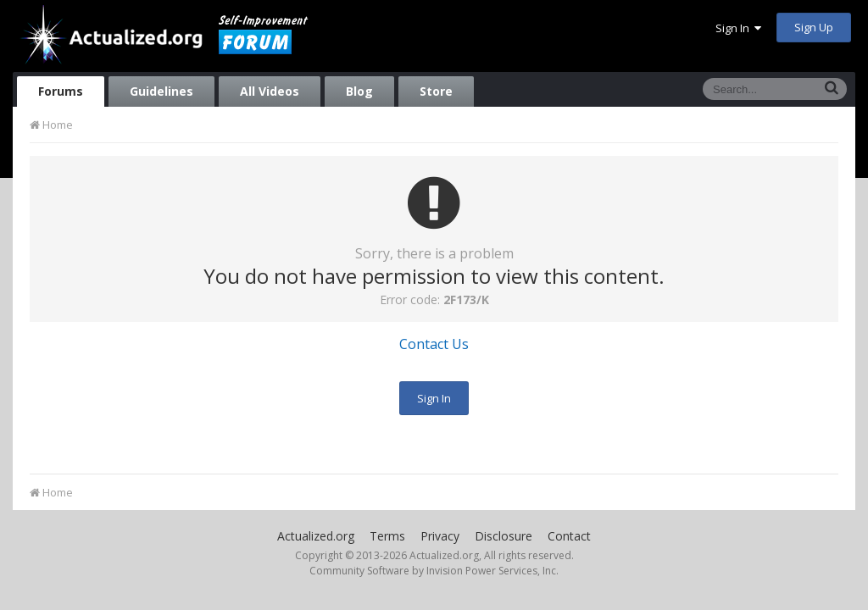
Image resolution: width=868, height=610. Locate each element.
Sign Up (814, 27)
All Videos (270, 91)
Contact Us (434, 344)
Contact (569, 536)
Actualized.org (316, 536)
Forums (61, 91)
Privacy (440, 536)
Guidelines (161, 91)
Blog (359, 91)
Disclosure (504, 536)
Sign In (738, 28)
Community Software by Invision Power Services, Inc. (434, 571)
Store (436, 91)
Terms (387, 536)
